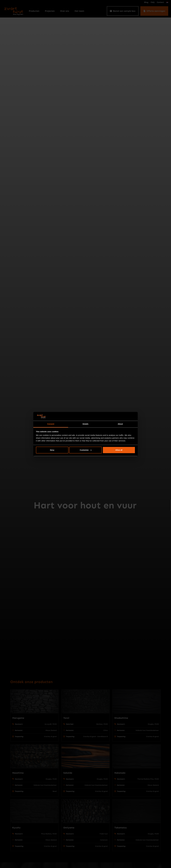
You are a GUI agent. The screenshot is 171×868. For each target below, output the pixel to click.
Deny (52, 450)
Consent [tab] (51, 424)
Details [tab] (85, 424)
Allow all (119, 450)
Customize (86, 450)
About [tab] (120, 424)
